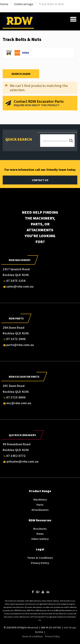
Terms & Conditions (40, 558)
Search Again (21, 74)
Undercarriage (24, 4)
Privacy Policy (40, 563)
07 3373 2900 (14, 339)
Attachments (40, 510)
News (40, 534)
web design (70, 627)
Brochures (40, 529)
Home (4, 4)
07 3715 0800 (14, 397)
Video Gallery (40, 539)
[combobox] (57, 141)
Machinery (40, 499)
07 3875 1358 (14, 281)
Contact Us (40, 180)
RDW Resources (40, 520)
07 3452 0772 (14, 456)
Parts (40, 505)
